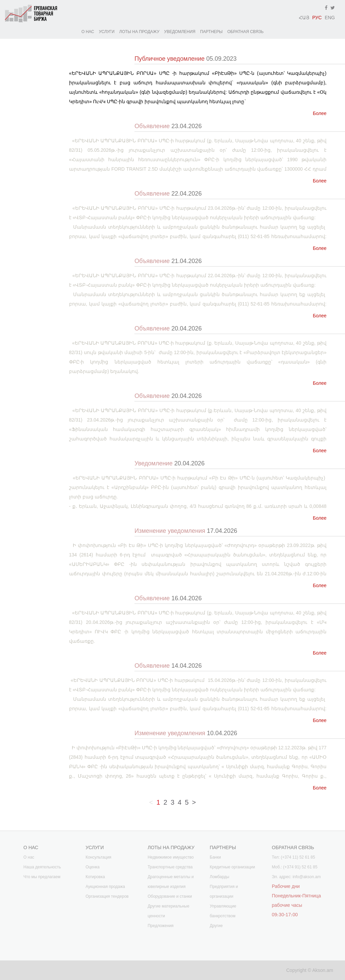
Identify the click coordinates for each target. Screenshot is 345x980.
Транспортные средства (170, 867)
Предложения (161, 926)
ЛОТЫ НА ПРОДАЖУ (139, 32)
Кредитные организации (232, 867)
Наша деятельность (42, 867)
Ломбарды (220, 877)
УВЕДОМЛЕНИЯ (180, 32)
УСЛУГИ (107, 32)
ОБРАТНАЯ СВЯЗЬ (246, 32)
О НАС (88, 32)
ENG (330, 18)
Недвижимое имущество (171, 857)
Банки (215, 857)
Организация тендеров (107, 896)
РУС (317, 18)
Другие (216, 926)
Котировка (95, 877)
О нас (29, 857)
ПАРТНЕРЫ (211, 32)
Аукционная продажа (105, 887)
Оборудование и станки (170, 896)
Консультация (98, 857)
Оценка (93, 867)
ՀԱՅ (304, 18)
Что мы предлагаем (42, 877)
